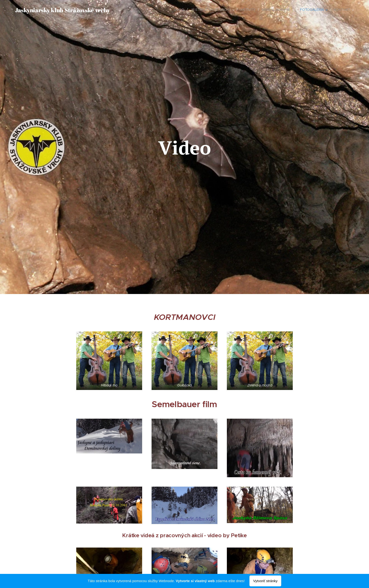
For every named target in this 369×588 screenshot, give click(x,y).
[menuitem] (180, 10)
